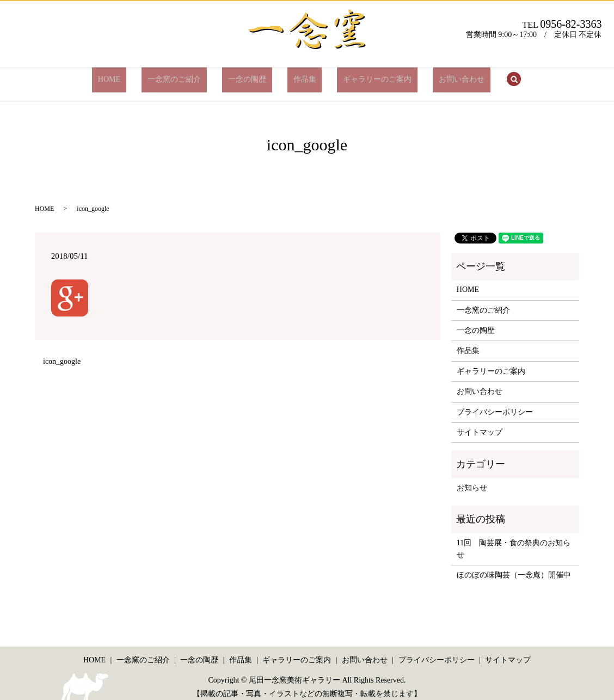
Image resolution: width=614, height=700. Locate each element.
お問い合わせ (432, 75)
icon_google (62, 353)
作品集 (299, 75)
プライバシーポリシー (495, 403)
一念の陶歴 (253, 75)
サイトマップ (480, 424)
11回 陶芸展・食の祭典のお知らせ (514, 540)
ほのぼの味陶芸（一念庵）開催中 (514, 567)
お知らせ (472, 479)
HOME (139, 75)
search (478, 76)
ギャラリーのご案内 (360, 75)
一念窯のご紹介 (192, 75)
